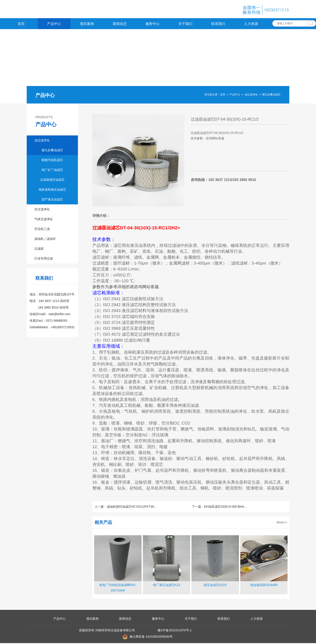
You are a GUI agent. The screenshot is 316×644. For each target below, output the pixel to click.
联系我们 (218, 25)
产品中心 (54, 25)
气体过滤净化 (44, 220)
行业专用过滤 (44, 259)
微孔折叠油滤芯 (271, 95)
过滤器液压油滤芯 (52, 181)
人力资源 (251, 25)
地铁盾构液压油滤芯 (52, 190)
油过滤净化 (251, 95)
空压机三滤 (42, 230)
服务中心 (153, 25)
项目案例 (87, 25)
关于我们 (185, 25)
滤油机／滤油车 (45, 240)
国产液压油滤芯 (52, 200)
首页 (21, 25)
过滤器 (39, 249)
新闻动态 (120, 25)
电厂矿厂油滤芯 (52, 171)
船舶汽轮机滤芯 (52, 161)
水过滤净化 (42, 210)
